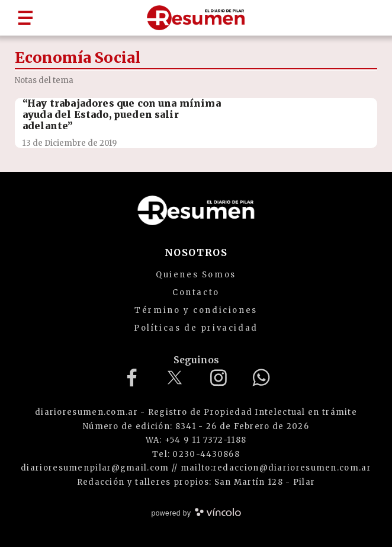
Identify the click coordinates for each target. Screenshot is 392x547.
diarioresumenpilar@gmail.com (95, 468)
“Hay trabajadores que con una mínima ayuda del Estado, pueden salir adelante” (122, 114)
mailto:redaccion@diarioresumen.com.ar (276, 468)
